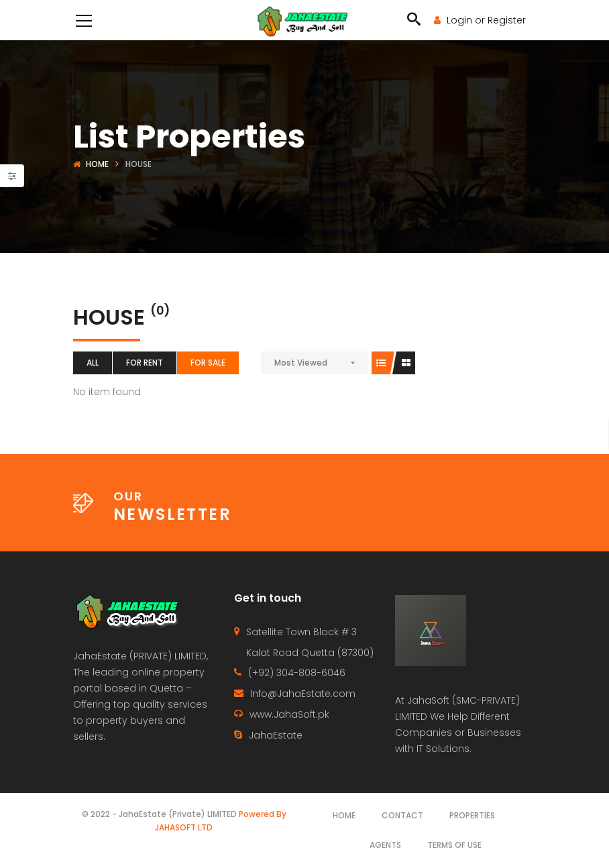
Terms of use (454, 845)
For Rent (145, 363)
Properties (472, 815)
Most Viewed (301, 363)
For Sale (208, 363)
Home (97, 164)
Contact (402, 815)
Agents (385, 845)
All (93, 363)
